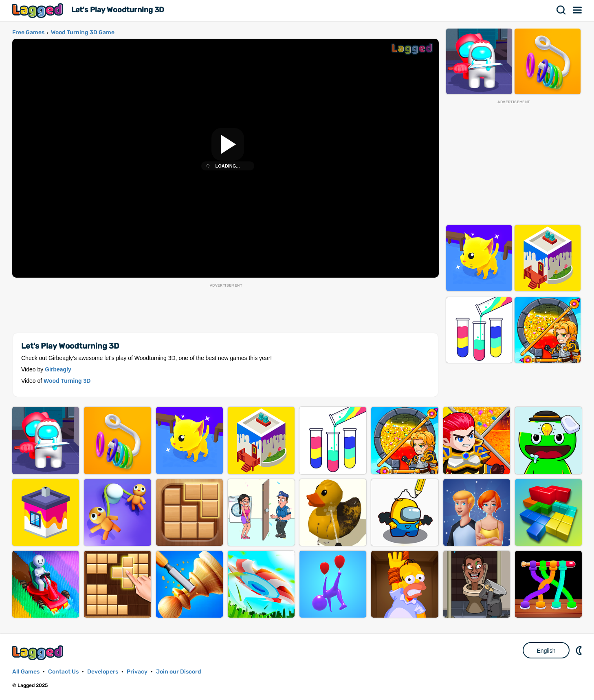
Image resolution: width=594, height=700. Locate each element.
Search (561, 10)
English (546, 651)
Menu (578, 10)
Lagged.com (39, 653)
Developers (103, 672)
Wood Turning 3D (67, 381)
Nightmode (580, 650)
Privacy (137, 672)
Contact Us (63, 672)
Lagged (39, 10)
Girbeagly (58, 369)
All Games (26, 672)
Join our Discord (179, 672)
